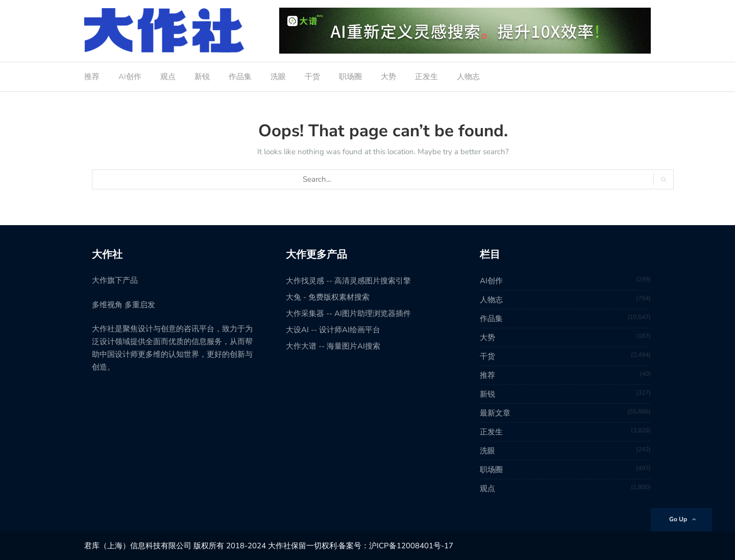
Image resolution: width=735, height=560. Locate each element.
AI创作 (130, 77)
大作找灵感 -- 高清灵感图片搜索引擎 (348, 281)
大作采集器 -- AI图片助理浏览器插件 (348, 313)
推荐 (92, 77)
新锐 (202, 77)
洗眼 (278, 77)
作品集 (240, 77)
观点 (168, 77)
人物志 (468, 77)
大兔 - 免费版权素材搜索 (328, 297)
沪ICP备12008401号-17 (411, 546)
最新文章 (495, 413)
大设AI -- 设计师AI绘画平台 (333, 330)
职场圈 (350, 77)
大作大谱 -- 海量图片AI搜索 (333, 346)
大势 (388, 77)
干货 (312, 77)
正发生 (426, 77)
